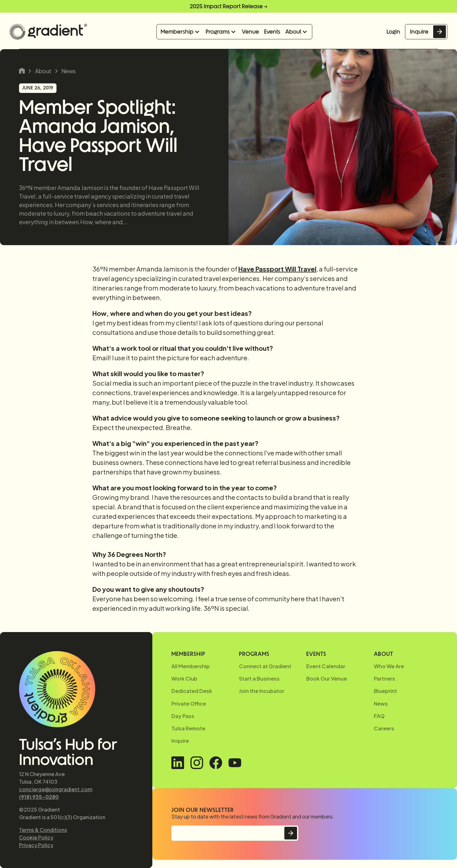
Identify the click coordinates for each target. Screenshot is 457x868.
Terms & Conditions (43, 830)
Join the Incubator (262, 691)
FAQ (379, 716)
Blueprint (385, 691)
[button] (181, 32)
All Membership (191, 666)
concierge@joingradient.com (56, 789)
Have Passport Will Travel (277, 269)
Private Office (189, 704)
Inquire (419, 32)
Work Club (184, 679)
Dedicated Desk (192, 691)
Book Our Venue (327, 679)
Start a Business (259, 679)
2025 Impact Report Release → (228, 6)
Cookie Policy (36, 837)
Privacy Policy (36, 845)
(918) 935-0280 (39, 797)
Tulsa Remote (188, 728)
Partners (384, 679)
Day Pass (183, 716)
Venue (250, 32)
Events (272, 32)
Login (393, 32)
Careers (384, 728)
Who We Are (389, 666)
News (69, 71)
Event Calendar (326, 666)
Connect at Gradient (265, 666)
